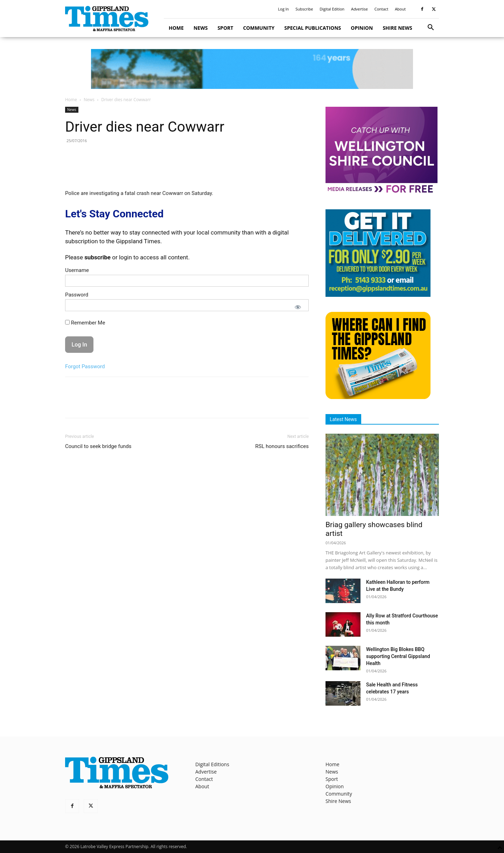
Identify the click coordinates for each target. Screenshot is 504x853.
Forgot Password (85, 366)
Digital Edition (332, 9)
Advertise (359, 9)
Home (176, 28)
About (400, 9)
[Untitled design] (378, 295)
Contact (381, 9)
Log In (283, 9)
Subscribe (304, 9)
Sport (225, 28)
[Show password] (298, 307)
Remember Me (85, 323)
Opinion (362, 28)
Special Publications (313, 28)
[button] (430, 28)
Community (259, 28)
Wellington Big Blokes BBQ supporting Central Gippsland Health (398, 656)
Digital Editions (212, 764)
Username (77, 270)
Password (77, 295)
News (201, 28)
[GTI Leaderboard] (252, 69)
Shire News (397, 28)
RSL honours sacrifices (282, 446)
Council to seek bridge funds (98, 446)
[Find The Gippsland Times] (378, 397)
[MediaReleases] (381, 192)
